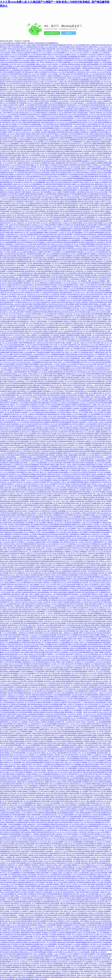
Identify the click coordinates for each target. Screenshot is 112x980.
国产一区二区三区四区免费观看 (92, 130)
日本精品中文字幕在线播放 (36, 414)
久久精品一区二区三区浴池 (66, 198)
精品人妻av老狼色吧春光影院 (90, 174)
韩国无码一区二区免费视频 (29, 391)
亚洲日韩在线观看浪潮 (92, 283)
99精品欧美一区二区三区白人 (86, 252)
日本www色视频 (36, 161)
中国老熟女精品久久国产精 (62, 577)
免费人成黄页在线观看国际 (91, 64)
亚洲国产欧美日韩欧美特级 (10, 258)
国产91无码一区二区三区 (88, 362)
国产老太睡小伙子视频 (74, 217)
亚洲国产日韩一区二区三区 (31, 74)
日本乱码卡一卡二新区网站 (90, 53)
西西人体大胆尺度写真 (28, 213)
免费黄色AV (69, 258)
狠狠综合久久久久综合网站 (22, 60)
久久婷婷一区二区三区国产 (46, 82)
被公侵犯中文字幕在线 (57, 409)
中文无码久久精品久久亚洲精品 (61, 55)
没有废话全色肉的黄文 (79, 381)
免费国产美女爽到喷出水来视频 (87, 200)
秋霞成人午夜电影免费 (90, 482)
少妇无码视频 (53, 457)
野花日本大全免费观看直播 (77, 49)
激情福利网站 (107, 234)
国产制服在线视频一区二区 (36, 356)
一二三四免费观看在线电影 (64, 229)
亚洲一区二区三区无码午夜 (101, 180)
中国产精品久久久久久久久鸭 (25, 215)
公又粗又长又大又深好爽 (69, 223)
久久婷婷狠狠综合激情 (51, 381)
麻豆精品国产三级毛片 (105, 420)
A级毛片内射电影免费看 (104, 600)
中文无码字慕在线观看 (55, 766)
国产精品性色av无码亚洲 (44, 86)
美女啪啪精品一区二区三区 (51, 391)
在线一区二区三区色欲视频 (26, 107)
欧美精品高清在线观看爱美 (70, 242)
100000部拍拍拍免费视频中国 (75, 219)
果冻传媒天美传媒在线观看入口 (38, 145)
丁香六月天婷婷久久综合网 (55, 66)
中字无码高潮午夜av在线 (79, 234)
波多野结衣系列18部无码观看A (39, 105)
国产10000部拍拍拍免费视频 (85, 87)
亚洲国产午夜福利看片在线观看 (66, 192)
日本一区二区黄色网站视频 (15, 679)
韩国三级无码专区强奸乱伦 (32, 173)
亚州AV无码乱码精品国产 (74, 68)
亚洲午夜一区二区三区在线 (71, 521)
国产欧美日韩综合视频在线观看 (80, 82)
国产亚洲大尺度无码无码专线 (65, 275)
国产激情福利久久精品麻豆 (72, 409)
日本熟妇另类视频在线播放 (96, 233)
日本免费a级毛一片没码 (17, 403)
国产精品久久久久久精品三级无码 (48, 47)
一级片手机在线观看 (64, 47)
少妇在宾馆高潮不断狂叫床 (10, 205)
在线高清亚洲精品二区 (68, 180)
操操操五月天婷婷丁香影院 (52, 360)
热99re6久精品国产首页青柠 (51, 296)
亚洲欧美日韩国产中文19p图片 (94, 465)
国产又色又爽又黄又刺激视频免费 (63, 149)
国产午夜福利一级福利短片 (81, 302)
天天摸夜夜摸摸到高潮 (29, 505)
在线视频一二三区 (24, 105)
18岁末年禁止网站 (56, 352)
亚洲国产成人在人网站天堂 (66, 952)
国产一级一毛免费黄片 (36, 51)
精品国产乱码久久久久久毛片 (67, 115)
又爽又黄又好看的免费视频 (50, 526)
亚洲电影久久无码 (31, 86)
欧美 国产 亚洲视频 (105, 74)
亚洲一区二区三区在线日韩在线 (66, 584)
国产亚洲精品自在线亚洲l (38, 453)
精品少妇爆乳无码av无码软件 (27, 610)
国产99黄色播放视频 (65, 422)
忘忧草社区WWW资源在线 (54, 242)
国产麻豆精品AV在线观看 (43, 91)
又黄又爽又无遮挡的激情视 (98, 321)
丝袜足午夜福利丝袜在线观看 (88, 581)
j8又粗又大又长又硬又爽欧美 (13, 430)
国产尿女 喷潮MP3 (79, 424)
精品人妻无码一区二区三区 (81, 99)
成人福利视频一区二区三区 (87, 762)
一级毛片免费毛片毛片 (8, 113)
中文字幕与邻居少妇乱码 (87, 118)
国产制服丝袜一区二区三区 (38, 53)
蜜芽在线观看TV (18, 99)
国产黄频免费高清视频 (31, 447)
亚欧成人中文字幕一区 (48, 555)
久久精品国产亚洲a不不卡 (41, 325)
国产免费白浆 (43, 157)
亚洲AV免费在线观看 (105, 403)
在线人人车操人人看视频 (101, 101)
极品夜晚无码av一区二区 (21, 188)
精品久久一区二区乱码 (8, 51)
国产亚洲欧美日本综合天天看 (57, 600)
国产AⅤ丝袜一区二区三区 (9, 180)
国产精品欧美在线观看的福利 (58, 45)
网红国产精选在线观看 (101, 176)
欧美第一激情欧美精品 (39, 95)
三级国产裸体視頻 (20, 134)
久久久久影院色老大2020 (10, 325)
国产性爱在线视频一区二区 (76, 70)
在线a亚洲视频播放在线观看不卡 (81, 161)
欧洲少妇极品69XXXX (94, 124)
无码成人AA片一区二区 (71, 236)
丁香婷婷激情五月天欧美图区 (82, 275)
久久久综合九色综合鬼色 (100, 273)
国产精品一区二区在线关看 (22, 118)
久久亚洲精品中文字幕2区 (22, 202)
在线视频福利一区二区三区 (51, 263)
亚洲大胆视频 (99, 550)
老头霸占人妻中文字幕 (100, 80)
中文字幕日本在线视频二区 (83, 51)
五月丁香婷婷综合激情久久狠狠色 (100, 211)
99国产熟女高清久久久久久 (80, 171)
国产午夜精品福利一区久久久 (25, 103)
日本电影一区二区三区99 (49, 416)
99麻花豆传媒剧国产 (86, 186)
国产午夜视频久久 (41, 242)
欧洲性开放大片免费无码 (100, 198)
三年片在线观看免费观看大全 (10, 242)
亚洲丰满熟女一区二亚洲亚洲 (47, 138)
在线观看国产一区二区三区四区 (49, 74)
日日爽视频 (37, 567)
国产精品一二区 (45, 89)
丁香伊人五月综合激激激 (27, 144)
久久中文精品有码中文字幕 (58, 196)
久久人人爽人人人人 (85, 89)
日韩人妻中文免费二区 (32, 159)
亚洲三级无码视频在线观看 (99, 78)
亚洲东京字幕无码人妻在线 (43, 134)
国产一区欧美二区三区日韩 (71, 186)
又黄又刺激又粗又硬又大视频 (46, 109)
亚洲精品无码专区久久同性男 (38, 499)
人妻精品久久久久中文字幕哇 (68, 364)
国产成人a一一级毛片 (82, 144)
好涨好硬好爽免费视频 (86, 320)
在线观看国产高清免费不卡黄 (15, 72)
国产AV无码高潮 (18, 128)
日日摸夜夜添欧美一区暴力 (77, 358)
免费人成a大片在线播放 (7, 273)
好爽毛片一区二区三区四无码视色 (19, 405)
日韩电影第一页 (64, 91)
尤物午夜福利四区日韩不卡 (100, 76)
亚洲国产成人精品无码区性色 (95, 116)
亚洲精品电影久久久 (103, 103)
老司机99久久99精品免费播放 (16, 739)
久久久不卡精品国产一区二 (81, 447)
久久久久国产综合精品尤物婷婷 (21, 66)
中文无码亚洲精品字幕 (74, 174)
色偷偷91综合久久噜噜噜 (39, 68)
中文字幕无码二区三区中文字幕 (57, 281)
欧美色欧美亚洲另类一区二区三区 (56, 68)
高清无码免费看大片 (71, 72)
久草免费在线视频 (81, 254)
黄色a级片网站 (36, 87)
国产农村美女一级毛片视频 (45, 625)
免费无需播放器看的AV (25, 258)
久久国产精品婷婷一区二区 (38, 867)
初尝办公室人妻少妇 (90, 178)
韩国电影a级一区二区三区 (59, 420)
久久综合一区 (11, 91)
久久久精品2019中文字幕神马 (22, 174)
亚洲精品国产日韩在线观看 (84, 325)
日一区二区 (61, 188)
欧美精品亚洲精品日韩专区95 (42, 490)
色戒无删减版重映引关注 (86, 80)
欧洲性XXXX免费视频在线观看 (19, 260)
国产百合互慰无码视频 (67, 211)
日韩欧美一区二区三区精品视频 (79, 459)
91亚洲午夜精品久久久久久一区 (34, 169)
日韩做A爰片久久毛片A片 (41, 219)
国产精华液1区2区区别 (104, 93)
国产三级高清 (103, 126)
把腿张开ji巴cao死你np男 (99, 45)
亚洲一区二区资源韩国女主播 (14, 70)
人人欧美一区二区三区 (65, 233)
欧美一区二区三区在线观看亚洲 (48, 426)
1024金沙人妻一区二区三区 (20, 184)
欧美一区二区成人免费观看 (56, 540)
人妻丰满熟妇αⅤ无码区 (83, 192)
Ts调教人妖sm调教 (86, 335)
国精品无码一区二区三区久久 (30, 157)
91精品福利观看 (78, 74)
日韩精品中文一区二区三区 (11, 55)
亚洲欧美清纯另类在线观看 (72, 260)
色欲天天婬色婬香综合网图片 (27, 62)
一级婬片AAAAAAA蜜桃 (89, 712)
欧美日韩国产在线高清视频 (34, 120)
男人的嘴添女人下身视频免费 (13, 581)
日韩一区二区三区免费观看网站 (13, 550)
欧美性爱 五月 (25, 49)
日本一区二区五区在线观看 (49, 153)
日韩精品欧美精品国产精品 (71, 155)
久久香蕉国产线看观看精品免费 (65, 58)
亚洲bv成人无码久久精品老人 (86, 202)
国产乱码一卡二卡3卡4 (18, 555)
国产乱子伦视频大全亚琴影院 (10, 285)
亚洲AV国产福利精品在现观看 (56, 712)
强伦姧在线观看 (51, 49)
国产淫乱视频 (30, 93)
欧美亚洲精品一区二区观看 (15, 277)
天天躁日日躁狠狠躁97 (25, 140)
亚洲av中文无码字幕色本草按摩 (23, 149)
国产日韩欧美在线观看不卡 (69, 360)
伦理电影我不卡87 (19, 169)
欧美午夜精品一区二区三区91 (94, 327)
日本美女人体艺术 (56, 575)
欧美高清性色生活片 (34, 115)
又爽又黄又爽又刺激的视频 (39, 449)
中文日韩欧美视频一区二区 (55, 331)
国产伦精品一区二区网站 (22, 571)
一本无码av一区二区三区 (100, 300)
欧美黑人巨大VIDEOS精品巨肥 (93, 107)
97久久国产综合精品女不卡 (99, 161)
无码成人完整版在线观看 (10, 347)
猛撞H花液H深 (17, 155)
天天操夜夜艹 (47, 287)
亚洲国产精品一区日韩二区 (47, 366)
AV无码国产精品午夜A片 (39, 258)
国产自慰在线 (87, 159)
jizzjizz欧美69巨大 (8, 202)
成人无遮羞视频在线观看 (31, 234)
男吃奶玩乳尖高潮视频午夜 (20, 115)
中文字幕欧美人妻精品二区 (22, 302)
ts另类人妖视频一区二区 (48, 136)
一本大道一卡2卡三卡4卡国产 (78, 496)
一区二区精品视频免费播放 (17, 171)
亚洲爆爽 (39, 391)
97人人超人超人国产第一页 (56, 205)
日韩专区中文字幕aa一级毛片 (17, 517)
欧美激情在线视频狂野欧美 (39, 66)
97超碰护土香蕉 (20, 159)
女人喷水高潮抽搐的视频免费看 (67, 87)
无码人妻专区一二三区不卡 (28, 463)
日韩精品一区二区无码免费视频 (55, 53)
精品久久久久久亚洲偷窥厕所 (10, 144)
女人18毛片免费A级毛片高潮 (47, 486)
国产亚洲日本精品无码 (16, 82)
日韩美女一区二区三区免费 (69, 383)
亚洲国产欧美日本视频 (64, 248)
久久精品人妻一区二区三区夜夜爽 (31, 132)
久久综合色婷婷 (87, 151)
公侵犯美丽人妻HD (13, 646)
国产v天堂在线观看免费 (96, 430)
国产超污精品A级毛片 (63, 635)
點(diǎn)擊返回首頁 (52, 33)
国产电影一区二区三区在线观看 (76, 45)
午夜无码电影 (45, 451)
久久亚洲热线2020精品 (31, 47)
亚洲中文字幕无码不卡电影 (40, 341)
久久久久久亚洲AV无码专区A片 (51, 906)
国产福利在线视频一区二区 (31, 165)
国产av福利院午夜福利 (101, 215)
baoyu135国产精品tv (95, 447)
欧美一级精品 (90, 134)
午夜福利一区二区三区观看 (19, 124)
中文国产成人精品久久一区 (54, 176)
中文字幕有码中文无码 (100, 409)
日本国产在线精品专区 (68, 741)
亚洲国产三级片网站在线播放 (96, 499)
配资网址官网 (26, 474)
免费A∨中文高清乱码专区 (42, 72)
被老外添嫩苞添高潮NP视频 (89, 260)
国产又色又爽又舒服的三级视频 (56, 393)
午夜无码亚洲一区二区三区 (80, 329)
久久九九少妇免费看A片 (24, 379)
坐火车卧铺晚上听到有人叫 (54, 180)
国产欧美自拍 (64, 95)
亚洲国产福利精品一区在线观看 (84, 256)
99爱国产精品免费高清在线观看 (91, 68)
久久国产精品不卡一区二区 (16, 89)
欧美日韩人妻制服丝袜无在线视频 (50, 745)
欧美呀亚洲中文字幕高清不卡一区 (101, 149)
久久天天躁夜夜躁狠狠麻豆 (69, 252)
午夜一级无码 (40, 62)
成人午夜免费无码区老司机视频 (16, 198)
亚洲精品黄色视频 (45, 820)
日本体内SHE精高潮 (58, 167)
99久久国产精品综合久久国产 (29, 78)
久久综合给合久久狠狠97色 (95, 55)
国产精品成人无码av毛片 (17, 186)
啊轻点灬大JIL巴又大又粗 (44, 64)
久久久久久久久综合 (71, 300)
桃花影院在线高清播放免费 (78, 896)
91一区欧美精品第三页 (78, 128)
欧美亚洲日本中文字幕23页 (82, 211)
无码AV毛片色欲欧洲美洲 (7, 45)
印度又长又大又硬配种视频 (67, 439)
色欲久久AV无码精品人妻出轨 (74, 917)
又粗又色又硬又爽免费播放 (31, 99)
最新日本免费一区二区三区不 (17, 138)
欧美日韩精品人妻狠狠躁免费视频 (10, 672)
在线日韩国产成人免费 (51, 198)
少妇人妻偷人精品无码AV (66, 74)
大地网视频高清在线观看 (94, 140)
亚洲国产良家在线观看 (91, 86)
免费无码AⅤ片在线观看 (68, 786)
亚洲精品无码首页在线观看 (38, 474)
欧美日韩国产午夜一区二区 (21, 190)
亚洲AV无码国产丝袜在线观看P (11, 327)
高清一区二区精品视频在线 (72, 84)
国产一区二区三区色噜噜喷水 (75, 561)
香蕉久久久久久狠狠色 (63, 130)
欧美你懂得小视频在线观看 (78, 770)
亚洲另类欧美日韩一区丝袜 (32, 271)
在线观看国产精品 (87, 782)
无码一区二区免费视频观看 (70, 140)
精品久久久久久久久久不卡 (55, 310)
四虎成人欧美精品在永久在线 (49, 188)
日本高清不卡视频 (87, 47)
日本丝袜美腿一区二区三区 (56, 113)
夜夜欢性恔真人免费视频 (88, 84)
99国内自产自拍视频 (63, 111)
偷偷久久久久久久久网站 (70, 610)
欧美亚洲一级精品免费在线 (8, 262)
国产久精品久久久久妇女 (55, 244)
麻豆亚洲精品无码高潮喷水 (49, 111)
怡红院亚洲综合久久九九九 (16, 126)
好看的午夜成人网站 (98, 364)
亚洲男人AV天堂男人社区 (99, 372)
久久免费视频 (87, 445)
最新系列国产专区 (89, 213)
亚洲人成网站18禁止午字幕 (99, 184)
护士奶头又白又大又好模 (78, 472)
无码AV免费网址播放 (59, 374)
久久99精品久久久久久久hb (20, 116)
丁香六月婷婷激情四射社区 (81, 691)
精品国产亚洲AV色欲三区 (92, 138)
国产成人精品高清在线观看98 (56, 107)
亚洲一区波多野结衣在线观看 (41, 352)
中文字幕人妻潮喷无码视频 (84, 76)
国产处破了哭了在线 (23, 540)
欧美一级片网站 (101, 115)
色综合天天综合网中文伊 (52, 202)
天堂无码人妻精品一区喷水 (58, 662)
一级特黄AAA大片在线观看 (26, 633)
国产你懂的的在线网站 (42, 430)
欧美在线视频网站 (34, 364)
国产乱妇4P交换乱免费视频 (33, 111)
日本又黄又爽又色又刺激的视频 (9, 279)
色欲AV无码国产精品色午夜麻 (78, 91)
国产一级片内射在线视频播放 (35, 233)
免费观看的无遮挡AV (80, 116)
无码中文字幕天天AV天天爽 (10, 161)
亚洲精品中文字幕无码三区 (65, 225)
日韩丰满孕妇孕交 (104, 279)
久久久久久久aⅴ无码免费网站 (44, 70)
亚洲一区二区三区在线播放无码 (15, 58)
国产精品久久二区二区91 (57, 72)
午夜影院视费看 (56, 337)
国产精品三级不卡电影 (21, 596)
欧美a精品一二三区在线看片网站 (87, 103)
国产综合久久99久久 (25, 161)
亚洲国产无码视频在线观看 (30, 57)
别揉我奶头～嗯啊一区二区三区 (90, 281)
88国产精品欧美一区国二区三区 (31, 192)
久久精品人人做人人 (85, 378)
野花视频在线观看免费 (103, 263)
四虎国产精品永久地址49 (31, 82)
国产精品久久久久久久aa (92, 111)
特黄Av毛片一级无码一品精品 (27, 347)
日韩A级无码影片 (72, 494)
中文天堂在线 (35, 163)
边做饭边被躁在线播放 (105, 617)
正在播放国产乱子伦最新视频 (88, 132)
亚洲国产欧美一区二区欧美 (26, 101)
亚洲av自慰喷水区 (15, 246)
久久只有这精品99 (41, 178)
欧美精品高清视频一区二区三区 (99, 82)
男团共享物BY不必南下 (71, 113)
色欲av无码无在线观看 (65, 171)
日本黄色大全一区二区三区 (25, 397)
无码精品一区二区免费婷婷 (40, 710)
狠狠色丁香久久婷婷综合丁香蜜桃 (42, 76)
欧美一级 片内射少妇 (14, 78)
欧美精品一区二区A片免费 (98, 99)
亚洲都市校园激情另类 (16, 74)
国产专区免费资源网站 (17, 399)
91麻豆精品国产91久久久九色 (74, 153)
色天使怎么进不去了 (99, 339)
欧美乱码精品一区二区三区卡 (21, 267)
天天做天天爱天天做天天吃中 (41, 196)
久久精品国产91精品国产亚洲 (41, 482)
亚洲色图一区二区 (6, 294)
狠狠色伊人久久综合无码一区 (90, 57)
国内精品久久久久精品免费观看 (71, 240)
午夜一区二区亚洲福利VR (16, 428)
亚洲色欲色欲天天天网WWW (103, 134)
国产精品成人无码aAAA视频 (25, 219)
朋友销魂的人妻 (19, 178)
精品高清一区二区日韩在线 (16, 173)
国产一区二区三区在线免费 (79, 350)
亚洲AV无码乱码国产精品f (65, 302)
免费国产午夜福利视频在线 (80, 405)
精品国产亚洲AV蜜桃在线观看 (40, 45)
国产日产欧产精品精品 (95, 621)
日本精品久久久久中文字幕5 (31, 581)
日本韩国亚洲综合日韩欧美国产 (39, 540)
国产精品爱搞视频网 (31, 109)
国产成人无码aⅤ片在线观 (16, 434)
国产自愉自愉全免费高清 (42, 285)
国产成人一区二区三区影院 (92, 74)
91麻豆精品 (74, 486)
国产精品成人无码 (55, 207)
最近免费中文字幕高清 (8, 159)
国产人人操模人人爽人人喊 (99, 58)
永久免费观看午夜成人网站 (47, 163)
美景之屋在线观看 (105, 145)
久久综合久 (72, 101)
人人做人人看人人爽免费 (99, 410)
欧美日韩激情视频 (93, 136)
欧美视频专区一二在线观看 (90, 555)
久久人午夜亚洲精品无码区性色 (84, 339)
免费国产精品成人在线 (22, 51)
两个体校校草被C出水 (36, 250)
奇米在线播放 (44, 200)
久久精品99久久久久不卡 (89, 93)
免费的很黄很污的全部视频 (19, 200)
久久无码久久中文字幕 (16, 362)
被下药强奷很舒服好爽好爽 (64, 436)
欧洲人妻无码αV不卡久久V (86, 122)
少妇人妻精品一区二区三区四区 (56, 759)
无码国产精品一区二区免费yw (84, 271)
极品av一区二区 (71, 76)
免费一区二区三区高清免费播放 (31, 155)
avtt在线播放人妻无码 (86, 409)
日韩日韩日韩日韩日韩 (62, 49)
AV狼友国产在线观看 (90, 263)
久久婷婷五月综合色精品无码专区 (66, 147)
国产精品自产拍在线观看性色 (15, 142)
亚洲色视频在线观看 (49, 476)
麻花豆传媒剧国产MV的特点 (65, 507)
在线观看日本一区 (106, 432)
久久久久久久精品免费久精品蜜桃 (46, 559)
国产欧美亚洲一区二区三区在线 (82, 78)
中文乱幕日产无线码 (10, 238)
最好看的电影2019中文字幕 (93, 509)
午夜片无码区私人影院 (71, 391)
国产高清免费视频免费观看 (83, 209)
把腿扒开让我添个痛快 (76, 130)
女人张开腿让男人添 (92, 428)
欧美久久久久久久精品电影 (42, 439)
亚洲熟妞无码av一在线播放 (95, 234)
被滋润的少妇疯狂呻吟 (70, 165)
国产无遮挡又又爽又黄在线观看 (88, 418)
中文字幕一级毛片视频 (11, 97)
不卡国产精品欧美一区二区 (10, 107)
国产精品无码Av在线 (87, 105)
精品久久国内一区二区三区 (46, 57)
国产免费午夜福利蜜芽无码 (11, 221)
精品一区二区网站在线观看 (78, 316)
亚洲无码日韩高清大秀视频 (38, 49)
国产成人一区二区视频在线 (79, 55)
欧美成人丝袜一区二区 (77, 503)
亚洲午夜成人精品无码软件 (46, 234)
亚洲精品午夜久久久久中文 (27, 221)
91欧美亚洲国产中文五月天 (88, 190)
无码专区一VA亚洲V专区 (88, 167)
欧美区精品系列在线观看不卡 (102, 271)
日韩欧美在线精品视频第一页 (71, 190)
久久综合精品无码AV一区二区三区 (20, 211)
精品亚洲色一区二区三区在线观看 (43, 149)
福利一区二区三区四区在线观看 (79, 221)
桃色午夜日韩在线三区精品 (51, 768)
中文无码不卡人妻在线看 (69, 157)
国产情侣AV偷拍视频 (41, 107)
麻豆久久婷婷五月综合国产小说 (89, 155)
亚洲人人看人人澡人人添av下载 (23, 341)
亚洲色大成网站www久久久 (82, 109)
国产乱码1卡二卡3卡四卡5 (44, 97)
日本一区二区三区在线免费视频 (68, 122)
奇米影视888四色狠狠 (86, 590)
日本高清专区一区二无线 (93, 49)
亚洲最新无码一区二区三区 (25, 573)
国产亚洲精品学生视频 (87, 176)
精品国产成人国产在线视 (66, 888)
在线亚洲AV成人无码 (29, 70)
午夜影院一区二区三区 (14, 132)
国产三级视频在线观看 (97, 718)
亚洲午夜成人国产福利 (72, 188)
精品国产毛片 (11, 733)
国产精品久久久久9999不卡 (46, 78)
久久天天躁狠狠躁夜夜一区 (77, 142)
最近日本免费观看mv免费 (77, 86)
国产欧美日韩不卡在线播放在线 (45, 151)
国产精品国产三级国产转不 (61, 817)
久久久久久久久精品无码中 (47, 159)
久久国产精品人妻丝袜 (75, 159)
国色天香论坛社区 (72, 163)
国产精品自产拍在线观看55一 (73, 523)
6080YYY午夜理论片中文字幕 (13, 57)
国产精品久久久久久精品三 (54, 265)
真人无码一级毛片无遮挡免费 (53, 60)
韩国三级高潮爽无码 (10, 176)
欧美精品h (18, 213)
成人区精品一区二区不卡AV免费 (85, 370)
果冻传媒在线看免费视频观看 (75, 178)
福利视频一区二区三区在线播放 (64, 109)
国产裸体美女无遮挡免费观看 (57, 418)
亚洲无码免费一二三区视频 (31, 130)
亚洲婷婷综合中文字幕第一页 (95, 289)
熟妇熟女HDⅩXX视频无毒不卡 (87, 356)
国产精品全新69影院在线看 (56, 260)
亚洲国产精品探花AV (59, 625)
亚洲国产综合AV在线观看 (43, 606)
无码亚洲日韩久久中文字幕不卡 (44, 227)
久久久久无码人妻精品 (65, 262)
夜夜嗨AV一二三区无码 (73, 393)
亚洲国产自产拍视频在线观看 (90, 194)
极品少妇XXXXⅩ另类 (60, 494)
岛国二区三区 (29, 95)
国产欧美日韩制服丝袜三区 (96, 95)
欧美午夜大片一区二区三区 (57, 341)
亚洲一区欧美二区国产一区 (57, 362)
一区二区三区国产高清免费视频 (102, 488)
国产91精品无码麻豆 (103, 132)
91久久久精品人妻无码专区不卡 (83, 815)
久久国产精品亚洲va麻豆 (24, 76)
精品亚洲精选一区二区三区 (28, 55)
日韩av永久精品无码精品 (64, 416)
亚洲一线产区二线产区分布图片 (99, 192)
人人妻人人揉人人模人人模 (11, 316)
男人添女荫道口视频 (90, 225)
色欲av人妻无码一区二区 (87, 182)
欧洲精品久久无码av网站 (68, 461)
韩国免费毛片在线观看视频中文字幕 (84, 258)
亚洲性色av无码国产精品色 (44, 55)
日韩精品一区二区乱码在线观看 (103, 62)
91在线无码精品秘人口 (102, 451)
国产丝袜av (26, 250)
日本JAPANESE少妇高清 (18, 84)
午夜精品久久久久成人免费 (10, 701)
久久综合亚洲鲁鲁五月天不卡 (57, 219)
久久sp (74, 173)
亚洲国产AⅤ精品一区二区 (81, 323)
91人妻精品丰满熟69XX (40, 113)
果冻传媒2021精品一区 (57, 236)
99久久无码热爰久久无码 (101, 242)
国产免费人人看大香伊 (42, 126)
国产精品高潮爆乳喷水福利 (56, 273)
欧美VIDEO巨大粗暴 (66, 126)
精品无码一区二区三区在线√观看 (54, 84)
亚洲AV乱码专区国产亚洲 (28, 246)
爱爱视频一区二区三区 (102, 118)
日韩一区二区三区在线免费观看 (26, 64)
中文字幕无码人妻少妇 (27, 227)
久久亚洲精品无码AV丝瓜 (56, 165)
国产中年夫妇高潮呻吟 (24, 449)
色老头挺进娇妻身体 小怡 (20, 523)
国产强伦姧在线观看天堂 (21, 145)
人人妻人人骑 (77, 126)
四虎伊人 (88, 45)
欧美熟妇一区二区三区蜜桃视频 (69, 80)
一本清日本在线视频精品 (42, 236)
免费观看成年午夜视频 (81, 499)
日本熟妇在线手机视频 (6, 174)
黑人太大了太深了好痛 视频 (42, 93)
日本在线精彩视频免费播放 (55, 449)
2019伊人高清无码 (76, 47)
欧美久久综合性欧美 (63, 142)
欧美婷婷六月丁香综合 (19, 93)
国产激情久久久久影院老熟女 (60, 134)
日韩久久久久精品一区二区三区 (95, 72)
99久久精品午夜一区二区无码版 (60, 89)
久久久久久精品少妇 (17, 165)
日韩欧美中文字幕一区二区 (83, 586)
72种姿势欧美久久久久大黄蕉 (53, 62)
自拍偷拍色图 (55, 91)
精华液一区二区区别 (60, 347)
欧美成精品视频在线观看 (44, 337)
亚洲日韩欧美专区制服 (17, 95)
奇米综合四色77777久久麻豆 (8, 76)
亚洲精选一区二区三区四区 (23, 45)
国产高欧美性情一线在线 (48, 173)
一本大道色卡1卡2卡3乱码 (72, 722)
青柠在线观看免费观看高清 (15, 130)
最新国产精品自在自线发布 (60, 97)
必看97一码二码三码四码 (87, 285)
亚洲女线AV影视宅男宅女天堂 (54, 118)
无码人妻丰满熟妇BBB (6, 422)
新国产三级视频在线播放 (61, 70)
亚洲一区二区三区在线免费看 (91, 523)
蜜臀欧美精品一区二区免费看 (77, 490)
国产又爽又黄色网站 (62, 279)
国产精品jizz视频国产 (54, 144)
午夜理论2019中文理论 (14, 49)
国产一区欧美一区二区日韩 (48, 130)
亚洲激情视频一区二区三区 (70, 62)
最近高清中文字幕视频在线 (91, 544)
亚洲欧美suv (52, 238)
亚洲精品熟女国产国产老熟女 (50, 115)
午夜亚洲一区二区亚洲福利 (10, 140)
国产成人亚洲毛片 (5, 165)
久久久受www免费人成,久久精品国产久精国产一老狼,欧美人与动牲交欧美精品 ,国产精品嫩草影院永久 (29, 43)
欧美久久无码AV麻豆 (62, 327)
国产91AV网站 (35, 528)
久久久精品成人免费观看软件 (84, 443)
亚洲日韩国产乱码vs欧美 (53, 461)
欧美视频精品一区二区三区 (96, 310)
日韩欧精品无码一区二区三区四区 (37, 310)
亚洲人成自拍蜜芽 (79, 138)
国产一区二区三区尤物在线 (23, 68)
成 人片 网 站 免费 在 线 (9, 219)
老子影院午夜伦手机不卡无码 (98, 287)
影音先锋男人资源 (77, 422)
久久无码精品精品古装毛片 (32, 58)
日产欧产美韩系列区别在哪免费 (102, 782)
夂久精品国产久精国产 (19, 136)
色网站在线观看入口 (51, 672)
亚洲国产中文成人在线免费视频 (27, 697)
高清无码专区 (81, 72)
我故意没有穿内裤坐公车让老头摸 (86, 173)
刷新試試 (69, 33)
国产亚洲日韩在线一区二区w (71, 118)
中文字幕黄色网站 (39, 672)
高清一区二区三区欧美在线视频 (44, 213)
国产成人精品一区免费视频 (80, 238)
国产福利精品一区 (83, 265)
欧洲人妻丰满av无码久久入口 (72, 105)
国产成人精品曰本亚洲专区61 (84, 101)
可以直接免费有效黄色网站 (70, 265)
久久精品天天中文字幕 (6, 151)
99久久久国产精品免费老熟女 (44, 347)
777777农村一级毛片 (82, 147)
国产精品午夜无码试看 (70, 468)
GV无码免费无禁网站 (17, 47)
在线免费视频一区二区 (59, 76)
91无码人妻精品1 (55, 126)
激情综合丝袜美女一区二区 (34, 171)
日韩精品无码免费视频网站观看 (14, 387)
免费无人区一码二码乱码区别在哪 (30, 420)
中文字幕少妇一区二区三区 (31, 128)
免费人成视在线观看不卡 (41, 273)
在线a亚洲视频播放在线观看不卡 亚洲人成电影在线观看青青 (72, 579)
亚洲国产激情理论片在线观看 (90, 126)
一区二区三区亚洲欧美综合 (36, 412)
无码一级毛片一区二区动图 (18, 323)
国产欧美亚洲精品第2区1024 (9, 927)
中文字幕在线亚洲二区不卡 (70, 60)
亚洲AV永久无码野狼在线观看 (66, 478)
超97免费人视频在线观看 (48, 132)
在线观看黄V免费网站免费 (104, 163)
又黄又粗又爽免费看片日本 (100, 683)
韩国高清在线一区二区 (34, 80)
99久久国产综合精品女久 (102, 66)
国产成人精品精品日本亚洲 (63, 173)
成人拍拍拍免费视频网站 (47, 128)
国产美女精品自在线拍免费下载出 (89, 145)
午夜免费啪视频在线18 (74, 57)
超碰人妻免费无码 (103, 391)
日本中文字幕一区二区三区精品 (58, 345)
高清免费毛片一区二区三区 (31, 283)
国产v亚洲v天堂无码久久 (80, 124)
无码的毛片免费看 (54, 200)
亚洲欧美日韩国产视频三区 (83, 900)
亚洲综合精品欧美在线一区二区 (50, 122)
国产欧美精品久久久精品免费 (72, 169)
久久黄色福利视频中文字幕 (20, 586)
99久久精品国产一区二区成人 (52, 51)
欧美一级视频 (18, 163)
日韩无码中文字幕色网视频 (32, 89)
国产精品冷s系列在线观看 (55, 145)
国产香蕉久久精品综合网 (24, 196)
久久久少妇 (56, 80)
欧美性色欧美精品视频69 (86, 62)
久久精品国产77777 (64, 954)
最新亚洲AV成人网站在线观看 (62, 875)
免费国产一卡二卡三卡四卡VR (93, 70)
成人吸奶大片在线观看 (23, 53)
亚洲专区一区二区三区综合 (100, 47)
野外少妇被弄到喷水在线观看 (87, 227)
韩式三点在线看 (19, 579)
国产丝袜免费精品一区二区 (49, 192)
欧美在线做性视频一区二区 (76, 403)
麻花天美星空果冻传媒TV (84, 165)
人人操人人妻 (99, 494)
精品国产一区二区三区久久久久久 (56, 178)
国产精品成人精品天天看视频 (8, 803)
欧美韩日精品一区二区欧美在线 (96, 350)
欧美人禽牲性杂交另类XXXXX (69, 542)
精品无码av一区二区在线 (66, 99)
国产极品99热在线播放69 (48, 58)
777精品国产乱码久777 (88, 66)
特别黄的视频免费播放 (49, 120)
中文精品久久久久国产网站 (20, 461)
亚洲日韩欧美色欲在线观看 (100, 188)
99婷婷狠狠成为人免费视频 (98, 109)
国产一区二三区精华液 (33, 323)
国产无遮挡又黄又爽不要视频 (63, 234)
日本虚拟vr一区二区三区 (7, 213)
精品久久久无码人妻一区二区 (98, 507)
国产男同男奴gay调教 (90, 627)
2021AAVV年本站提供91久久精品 (14, 292)
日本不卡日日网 (6, 418)
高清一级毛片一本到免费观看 (32, 362)
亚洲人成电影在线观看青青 (50, 171)
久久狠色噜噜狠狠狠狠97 (92, 269)
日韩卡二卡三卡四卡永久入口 (38, 683)
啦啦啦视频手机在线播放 (36, 476)
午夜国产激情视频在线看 (25, 343)
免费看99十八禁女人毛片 (12, 203)
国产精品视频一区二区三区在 (90, 492)
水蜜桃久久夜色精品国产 (37, 60)
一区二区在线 (96, 335)
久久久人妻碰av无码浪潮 (83, 184)
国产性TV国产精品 (69, 432)
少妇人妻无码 (46, 975)
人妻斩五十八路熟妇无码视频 (38, 321)
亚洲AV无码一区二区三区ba (90, 279)
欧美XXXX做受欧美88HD (40, 244)
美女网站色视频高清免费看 (45, 240)
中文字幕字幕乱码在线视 (96, 238)
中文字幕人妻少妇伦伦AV (29, 614)
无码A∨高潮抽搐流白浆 (51, 339)
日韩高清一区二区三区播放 (39, 231)
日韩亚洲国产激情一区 (6, 708)
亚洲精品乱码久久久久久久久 (74, 374)
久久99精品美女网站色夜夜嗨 (96, 91)
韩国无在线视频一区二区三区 (25, 256)
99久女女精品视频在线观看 (64, 120)
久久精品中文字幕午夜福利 (82, 507)
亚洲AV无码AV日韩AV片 (33, 136)
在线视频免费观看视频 (23, 275)
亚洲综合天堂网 (53, 325)
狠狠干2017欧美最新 (85, 296)
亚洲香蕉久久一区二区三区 (29, 240)
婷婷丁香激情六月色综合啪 (26, 890)
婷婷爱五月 (102, 155)
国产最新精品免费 (5, 95)
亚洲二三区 (44, 946)
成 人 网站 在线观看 (34, 188)
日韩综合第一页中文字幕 (103, 113)
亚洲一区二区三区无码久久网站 (35, 84)
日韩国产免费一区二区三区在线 (17, 459)
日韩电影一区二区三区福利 (65, 691)
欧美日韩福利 (4, 138)
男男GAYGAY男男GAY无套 (33, 329)
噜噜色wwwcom (29, 72)
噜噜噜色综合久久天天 (39, 176)
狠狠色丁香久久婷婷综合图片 (60, 86)
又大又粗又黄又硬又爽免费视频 (21, 600)
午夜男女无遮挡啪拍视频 (42, 207)
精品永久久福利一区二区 (19, 294)
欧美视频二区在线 (105, 492)
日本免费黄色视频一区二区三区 (101, 445)
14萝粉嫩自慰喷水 (61, 163)
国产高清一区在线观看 (41, 144)
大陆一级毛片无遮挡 (20, 122)
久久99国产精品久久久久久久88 (75, 107)
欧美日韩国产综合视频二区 (101, 60)
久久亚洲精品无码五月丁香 (75, 291)
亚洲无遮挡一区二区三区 (7, 167)
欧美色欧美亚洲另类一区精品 (63, 78)
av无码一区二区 (45, 155)
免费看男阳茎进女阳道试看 (24, 262)
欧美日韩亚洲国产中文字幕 (48, 275)
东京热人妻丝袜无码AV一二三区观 (49, 364)
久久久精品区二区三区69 (19, 370)
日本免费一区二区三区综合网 (72, 66)
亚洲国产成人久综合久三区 (28, 472)
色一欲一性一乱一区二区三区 (73, 53)
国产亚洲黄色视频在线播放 (14, 496)
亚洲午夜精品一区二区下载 (17, 109)
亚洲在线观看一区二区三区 (39, 478)
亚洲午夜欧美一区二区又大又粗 (97, 97)
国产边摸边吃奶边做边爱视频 (59, 217)
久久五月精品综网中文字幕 (86, 203)
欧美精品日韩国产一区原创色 (86, 113)
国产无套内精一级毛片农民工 (32, 451)
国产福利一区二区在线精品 (27, 492)
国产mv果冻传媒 (89, 215)
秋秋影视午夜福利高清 (71, 203)
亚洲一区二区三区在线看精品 (46, 679)
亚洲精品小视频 (30, 134)
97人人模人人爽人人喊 (12, 312)
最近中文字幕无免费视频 (86, 60)
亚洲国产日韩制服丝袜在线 (40, 140)
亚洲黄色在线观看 (53, 289)
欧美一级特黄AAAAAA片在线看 (47, 434)
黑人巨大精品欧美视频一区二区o (37, 124)
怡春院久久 (48, 167)
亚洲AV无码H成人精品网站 (57, 215)
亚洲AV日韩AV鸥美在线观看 (40, 345)
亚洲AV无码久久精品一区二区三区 (54, 917)
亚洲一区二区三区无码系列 (94, 799)
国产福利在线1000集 (96, 389)
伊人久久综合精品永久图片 (63, 532)
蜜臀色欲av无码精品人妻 (75, 64)
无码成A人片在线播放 (101, 182)
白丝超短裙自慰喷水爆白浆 (29, 592)
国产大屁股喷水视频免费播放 (64, 138)
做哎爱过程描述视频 (76, 151)
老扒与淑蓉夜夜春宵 (34, 200)
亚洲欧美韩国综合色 (87, 368)
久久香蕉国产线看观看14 (62, 896)
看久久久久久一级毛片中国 (99, 209)
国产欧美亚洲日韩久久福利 (46, 836)
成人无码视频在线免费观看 (54, 453)
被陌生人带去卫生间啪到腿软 (69, 202)
